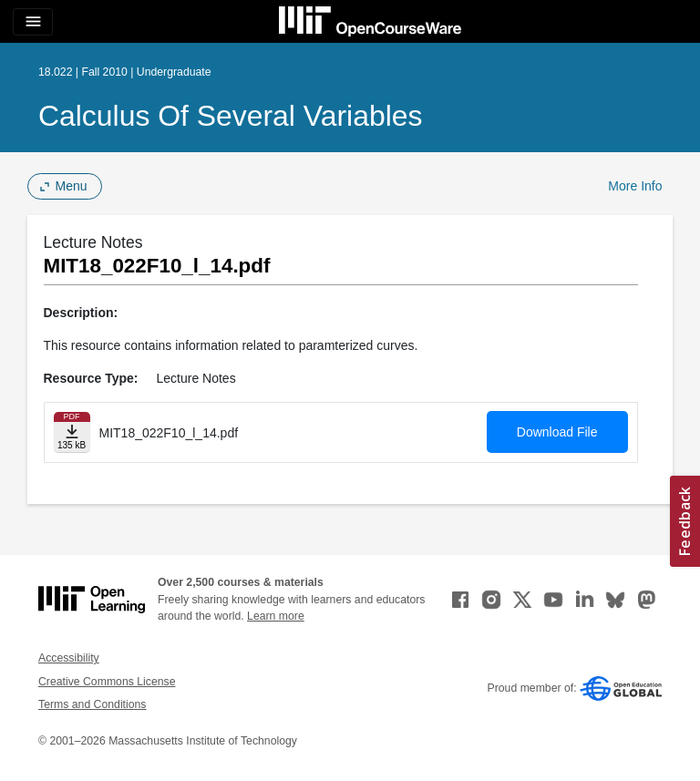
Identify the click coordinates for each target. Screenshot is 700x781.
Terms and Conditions (92, 704)
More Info (635, 186)
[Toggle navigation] (33, 22)
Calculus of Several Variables (230, 116)
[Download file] (72, 432)
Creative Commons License (107, 682)
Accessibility (69, 658)
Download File (557, 432)
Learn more (276, 616)
